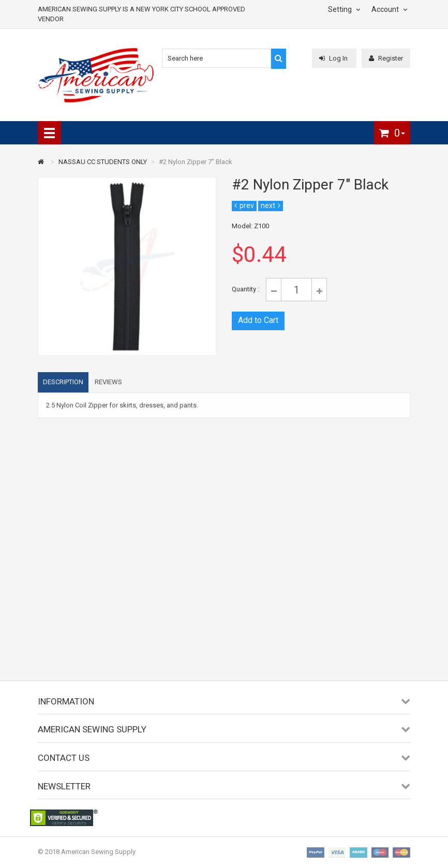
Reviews (108, 386)
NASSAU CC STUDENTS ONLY (103, 162)
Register (386, 58)
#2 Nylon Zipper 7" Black (196, 162)
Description (63, 386)
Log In (334, 58)
